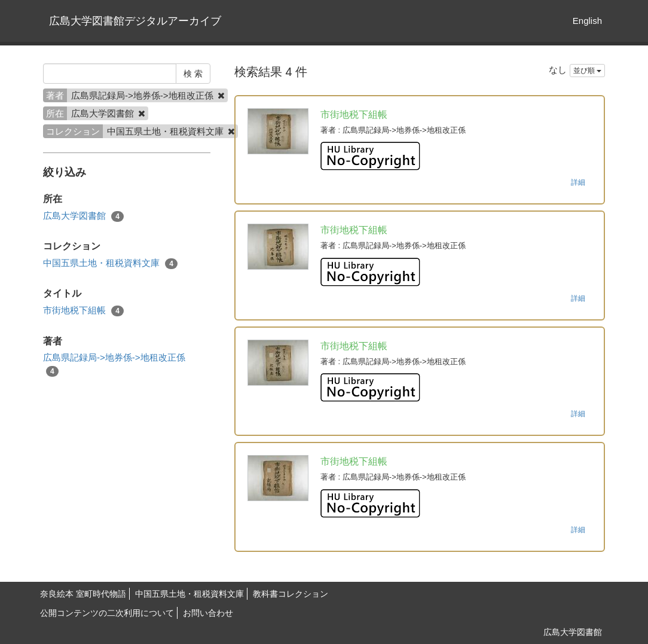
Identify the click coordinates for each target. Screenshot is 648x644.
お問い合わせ (208, 613)
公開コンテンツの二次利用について (107, 613)
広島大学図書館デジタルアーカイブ (135, 21)
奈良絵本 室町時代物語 (83, 594)
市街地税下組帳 (83, 311)
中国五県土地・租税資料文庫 (110, 263)
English (587, 21)
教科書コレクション (291, 594)
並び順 (587, 71)
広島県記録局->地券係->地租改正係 (114, 364)
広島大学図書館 (83, 216)
